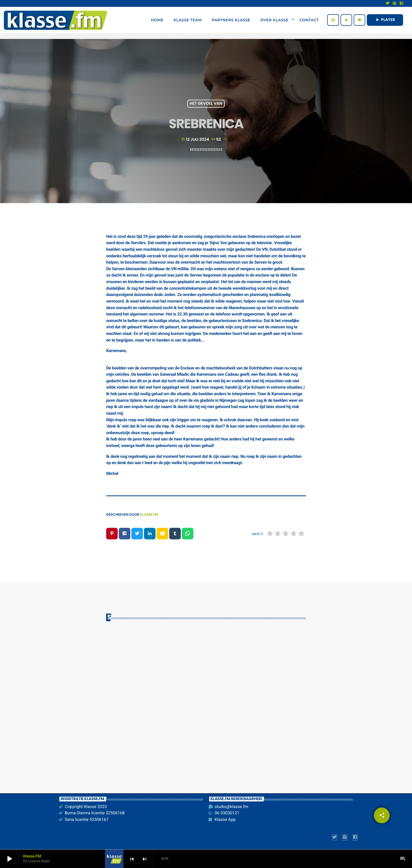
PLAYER (385, 20)
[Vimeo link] (55, 20)
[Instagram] (395, 3)
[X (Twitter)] (388, 3)
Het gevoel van (206, 104)
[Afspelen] (346, 20)
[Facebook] (401, 3)
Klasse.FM (149, 515)
